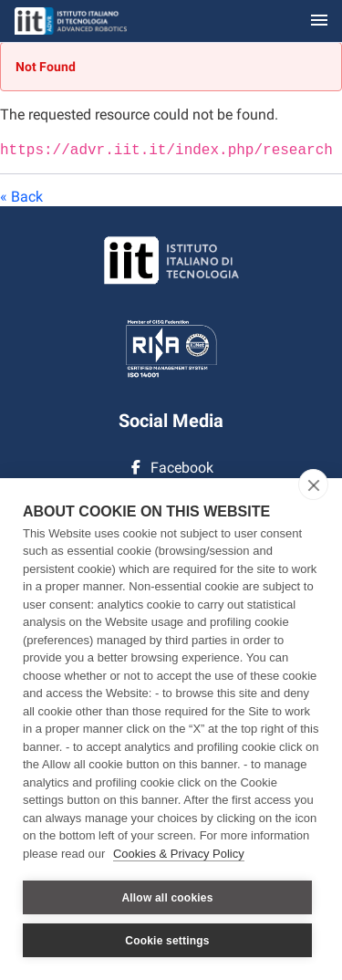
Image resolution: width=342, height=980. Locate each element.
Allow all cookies (167, 898)
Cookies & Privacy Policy (179, 854)
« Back (21, 195)
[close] (313, 485)
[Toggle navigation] (319, 21)
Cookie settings (167, 941)
